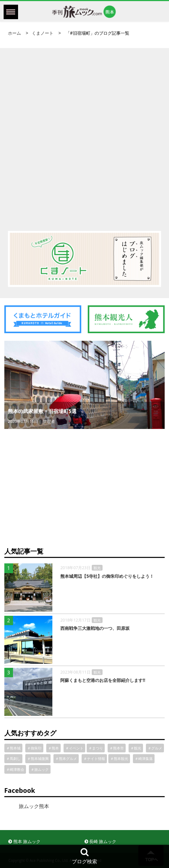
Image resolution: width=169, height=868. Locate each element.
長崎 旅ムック (100, 841)
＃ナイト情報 (94, 759)
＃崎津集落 (144, 759)
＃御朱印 (34, 748)
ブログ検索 (84, 856)
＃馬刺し (13, 759)
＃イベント (74, 748)
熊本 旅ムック (24, 841)
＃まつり (96, 748)
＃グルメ (155, 748)
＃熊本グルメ (66, 759)
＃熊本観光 (119, 759)
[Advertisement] (84, 133)
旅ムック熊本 (34, 806)
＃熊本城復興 (38, 759)
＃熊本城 (13, 748)
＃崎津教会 (15, 769)
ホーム (14, 33)
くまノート (43, 33)
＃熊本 (53, 748)
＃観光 (136, 748)
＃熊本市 (117, 748)
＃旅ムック (40, 769)
